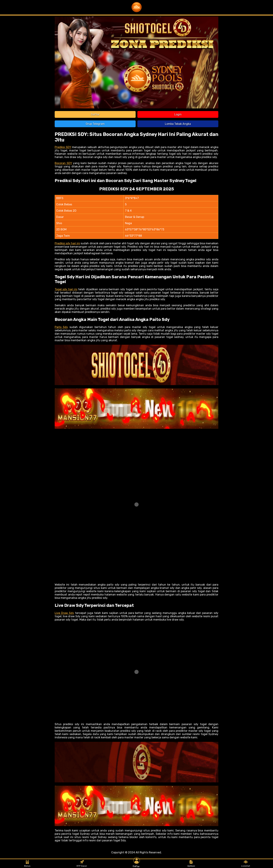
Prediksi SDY (63, 147)
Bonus (27, 864)
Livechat (246, 864)
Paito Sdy (61, 327)
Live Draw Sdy (64, 613)
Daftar (95, 114)
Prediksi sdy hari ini (67, 243)
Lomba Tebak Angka (178, 124)
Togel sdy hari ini (66, 289)
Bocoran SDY (63, 163)
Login (178, 114)
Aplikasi (191, 864)
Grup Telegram (95, 124)
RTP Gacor (82, 864)
